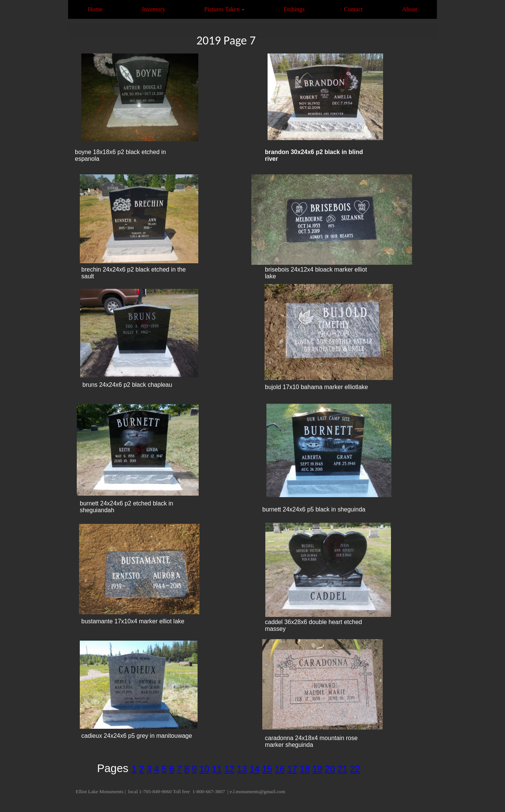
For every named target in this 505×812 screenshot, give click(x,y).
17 (292, 769)
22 (355, 769)
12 (229, 769)
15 (267, 769)
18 (305, 769)
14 (255, 769)
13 (242, 769)
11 (217, 769)
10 (205, 769)
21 (343, 769)
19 (317, 769)
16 (280, 769)
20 (330, 769)
